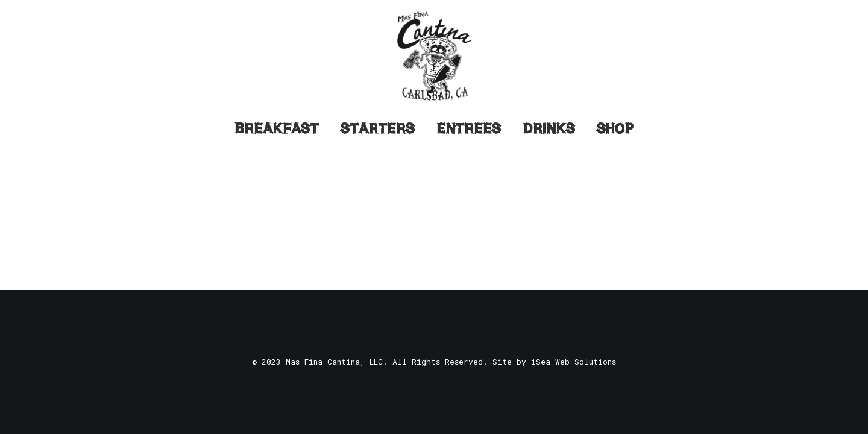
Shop (615, 128)
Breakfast (277, 128)
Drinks (549, 128)
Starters (378, 128)
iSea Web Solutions (574, 362)
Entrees (469, 128)
